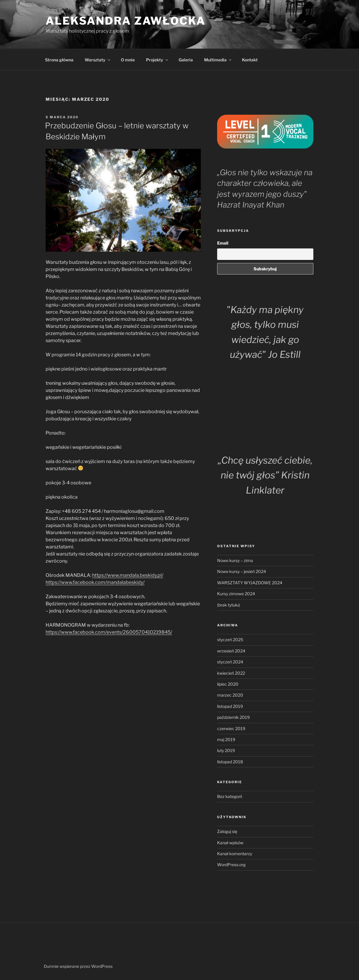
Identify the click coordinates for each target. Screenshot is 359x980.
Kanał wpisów (230, 843)
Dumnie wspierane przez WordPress (78, 966)
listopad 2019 (230, 706)
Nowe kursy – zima (235, 560)
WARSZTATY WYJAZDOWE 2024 (250, 583)
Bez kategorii (230, 796)
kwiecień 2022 (231, 673)
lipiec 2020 (228, 684)
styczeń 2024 (230, 662)
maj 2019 (226, 739)
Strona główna (59, 60)
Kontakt (250, 60)
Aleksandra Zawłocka (126, 21)
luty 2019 (226, 750)
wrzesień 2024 (231, 651)
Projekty (157, 60)
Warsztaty (98, 60)
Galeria (186, 60)
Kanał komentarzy (235, 854)
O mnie (128, 60)
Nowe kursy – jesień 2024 (242, 571)
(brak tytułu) (229, 605)
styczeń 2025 (230, 640)
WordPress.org (231, 865)
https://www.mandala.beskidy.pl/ (128, 575)
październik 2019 (233, 717)
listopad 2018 (230, 762)
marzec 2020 (230, 695)
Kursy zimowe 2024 (236, 594)
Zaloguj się (227, 831)
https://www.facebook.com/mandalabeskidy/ (95, 582)
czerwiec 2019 (231, 728)
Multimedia (218, 60)
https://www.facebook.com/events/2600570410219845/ (109, 632)
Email (223, 243)
